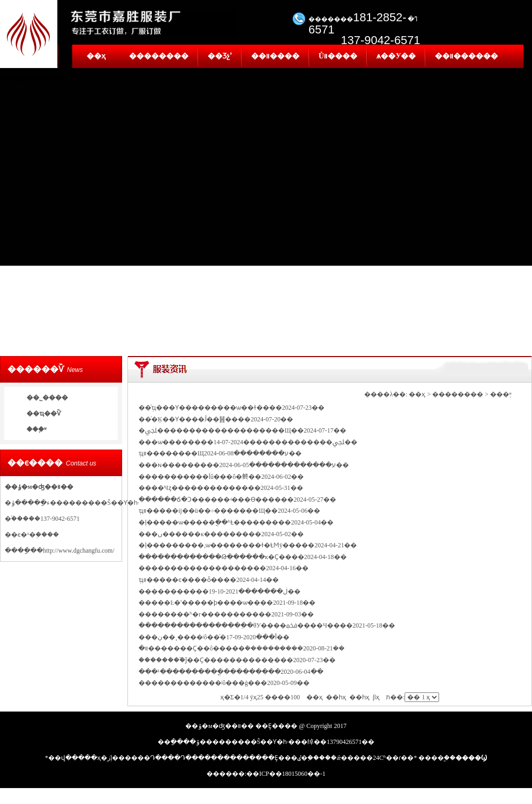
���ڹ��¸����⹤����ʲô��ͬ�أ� (208, 637)
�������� (159, 56)
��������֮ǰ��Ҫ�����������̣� (209, 660)
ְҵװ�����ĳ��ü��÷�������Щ (202, 511)
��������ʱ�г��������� (199, 614)
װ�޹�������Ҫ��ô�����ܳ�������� (215, 648)
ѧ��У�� (396, 56)
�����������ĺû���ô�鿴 (194, 477)
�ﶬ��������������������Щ (215, 430)
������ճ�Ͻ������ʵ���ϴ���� (210, 500)
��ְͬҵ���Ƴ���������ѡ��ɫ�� (204, 408)
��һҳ (359, 697)
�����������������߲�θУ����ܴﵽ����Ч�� (239, 625)
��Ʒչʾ (220, 56)
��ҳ (96, 56)
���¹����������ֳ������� (203, 672)
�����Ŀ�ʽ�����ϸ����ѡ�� (199, 603)
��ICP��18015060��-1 (286, 774)
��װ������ (466, 56)
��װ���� (275, 56)
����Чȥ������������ (193, 488)
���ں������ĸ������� (194, 534)
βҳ (376, 697)
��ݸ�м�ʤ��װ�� (39, 487)
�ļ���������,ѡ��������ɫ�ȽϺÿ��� (220, 545)
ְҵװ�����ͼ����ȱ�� (181, 580)
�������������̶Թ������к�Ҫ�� (215, 557)
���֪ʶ (36, 429)
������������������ (196, 568)
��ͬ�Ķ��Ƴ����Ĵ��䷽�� (188, 419)
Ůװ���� (338, 56)
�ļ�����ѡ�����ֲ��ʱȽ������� (208, 522)
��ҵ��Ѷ (44, 413)
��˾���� (47, 397)
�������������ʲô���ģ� (196, 683)
